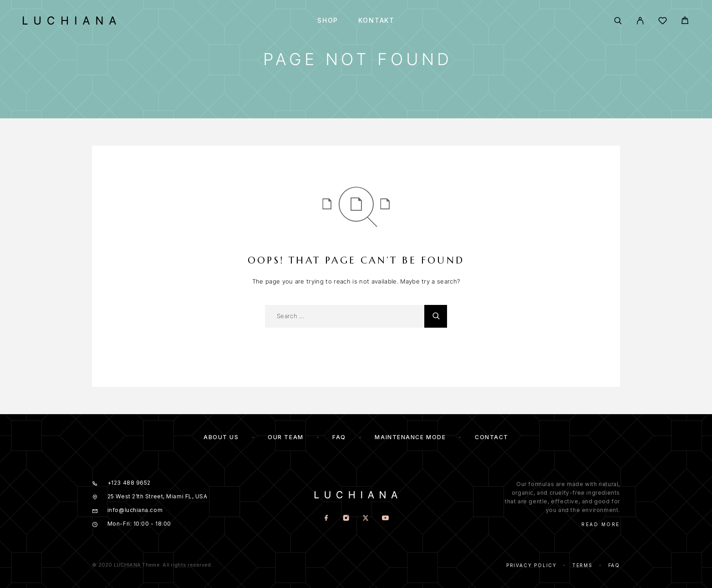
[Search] (618, 21)
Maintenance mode (410, 437)
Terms (582, 565)
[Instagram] (346, 519)
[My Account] (640, 21)
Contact (492, 437)
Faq (614, 565)
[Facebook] (327, 519)
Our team (285, 437)
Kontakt (376, 20)
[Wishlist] (663, 22)
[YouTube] (385, 519)
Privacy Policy (531, 565)
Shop (328, 20)
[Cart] (685, 22)
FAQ (339, 437)
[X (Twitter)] (366, 519)
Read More (601, 524)
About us (221, 437)
